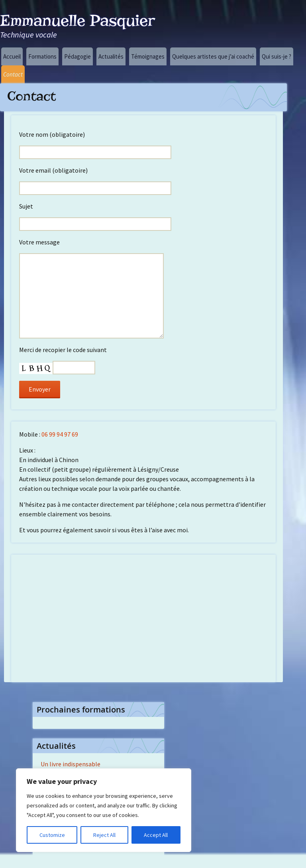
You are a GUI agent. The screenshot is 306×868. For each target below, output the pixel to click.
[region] (104, 810)
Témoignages (148, 56)
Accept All (156, 835)
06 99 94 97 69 (60, 434)
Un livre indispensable (71, 764)
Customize (52, 835)
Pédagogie (77, 56)
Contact (13, 74)
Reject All (104, 835)
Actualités (111, 56)
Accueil (12, 56)
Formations (42, 56)
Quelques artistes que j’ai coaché (213, 56)
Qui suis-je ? (277, 56)
